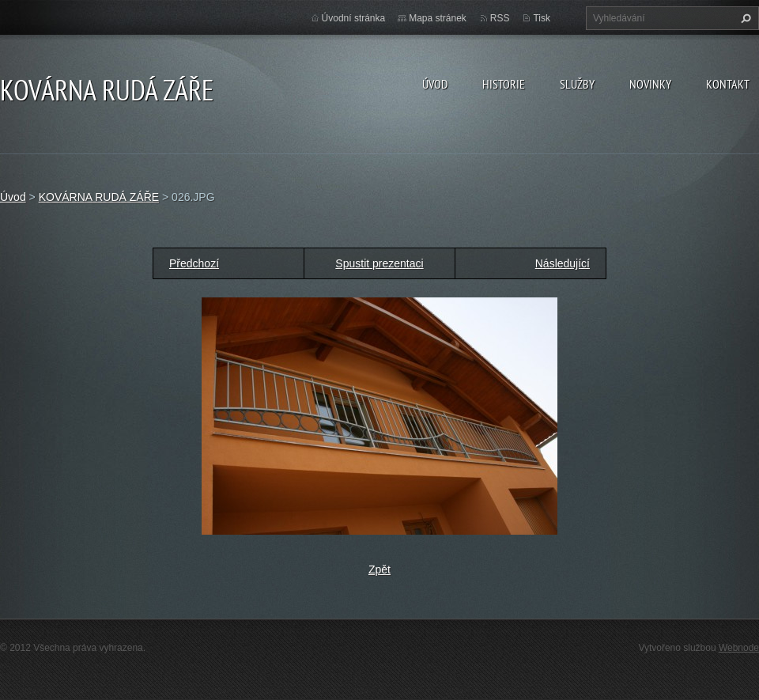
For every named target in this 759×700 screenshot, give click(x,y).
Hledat (744, 18)
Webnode (739, 648)
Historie (504, 84)
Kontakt (728, 84)
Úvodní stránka (354, 18)
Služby (577, 84)
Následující (563, 263)
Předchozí (194, 263)
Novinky (650, 84)
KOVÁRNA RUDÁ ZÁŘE (99, 197)
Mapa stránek (438, 18)
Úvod (435, 84)
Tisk (542, 18)
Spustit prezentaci (379, 263)
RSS (500, 18)
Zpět (379, 569)
